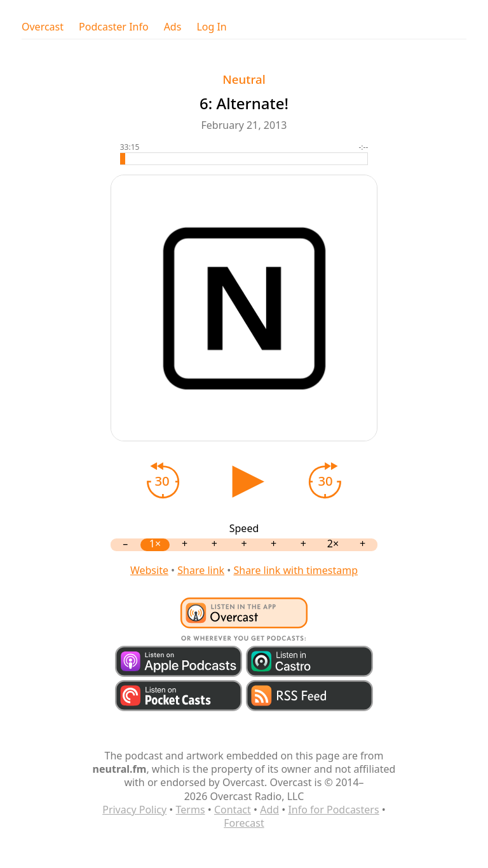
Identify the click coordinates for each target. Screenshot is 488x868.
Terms (191, 810)
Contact (233, 810)
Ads (173, 27)
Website (149, 570)
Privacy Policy (134, 810)
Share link (201, 570)
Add (269, 810)
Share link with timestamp (295, 570)
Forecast (244, 823)
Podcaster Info (114, 27)
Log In (211, 27)
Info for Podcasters (333, 810)
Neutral (244, 79)
